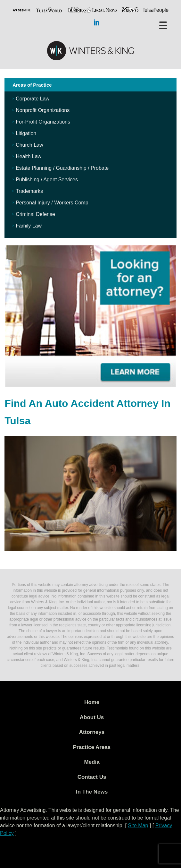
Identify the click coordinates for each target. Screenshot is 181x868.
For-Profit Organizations (43, 122)
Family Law (29, 226)
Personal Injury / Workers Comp (52, 203)
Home (92, 702)
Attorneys (92, 732)
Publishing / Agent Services (47, 180)
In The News (92, 792)
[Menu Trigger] (163, 25)
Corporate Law (33, 99)
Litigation (26, 133)
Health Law (29, 156)
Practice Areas (92, 747)
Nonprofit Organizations (43, 110)
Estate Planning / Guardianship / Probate (62, 168)
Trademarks (29, 191)
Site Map (138, 825)
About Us (92, 717)
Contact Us (92, 777)
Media (92, 762)
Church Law (29, 145)
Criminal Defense (35, 214)
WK (91, 51)
